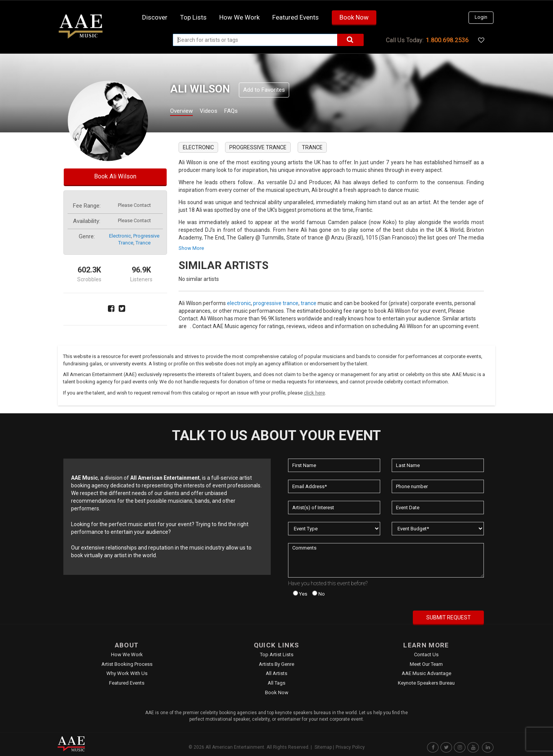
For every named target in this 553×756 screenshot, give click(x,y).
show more (191, 248)
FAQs (245, 112)
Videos (218, 112)
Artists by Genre (276, 664)
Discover (155, 17)
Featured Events (296, 17)
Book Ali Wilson (115, 176)
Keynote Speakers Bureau (426, 683)
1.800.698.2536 (447, 40)
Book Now (354, 17)
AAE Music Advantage (426, 673)
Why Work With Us (127, 673)
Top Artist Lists (277, 654)
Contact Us (426, 654)
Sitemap (323, 747)
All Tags (276, 683)
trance (143, 243)
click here (314, 393)
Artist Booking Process (127, 664)
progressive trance (258, 147)
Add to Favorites (264, 90)
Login (481, 17)
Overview (184, 112)
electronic (120, 236)
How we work (239, 17)
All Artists (276, 673)
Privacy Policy (350, 747)
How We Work (127, 654)
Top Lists (193, 17)
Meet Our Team (426, 664)
